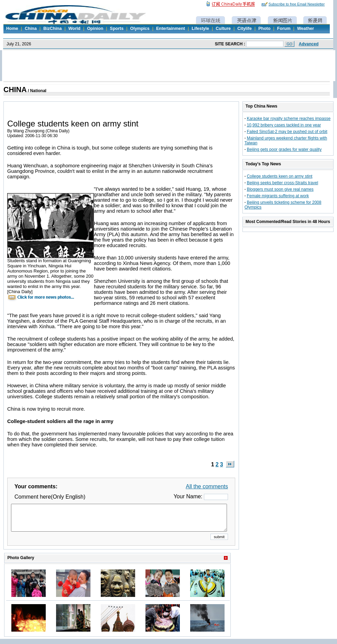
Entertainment (171, 29)
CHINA (15, 90)
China (31, 29)
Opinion (95, 29)
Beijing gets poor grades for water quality (284, 149)
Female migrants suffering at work (278, 196)
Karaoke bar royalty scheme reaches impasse (289, 119)
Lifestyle (200, 29)
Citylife (244, 29)
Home (12, 29)
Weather (306, 29)
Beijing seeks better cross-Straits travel (282, 183)
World (74, 29)
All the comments (207, 486)
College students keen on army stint (280, 176)
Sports (117, 29)
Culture (223, 29)
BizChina (52, 29)
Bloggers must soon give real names (280, 189)
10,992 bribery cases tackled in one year (284, 125)
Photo (264, 29)
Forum (284, 29)
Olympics (140, 29)
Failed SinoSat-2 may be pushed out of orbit (287, 132)
